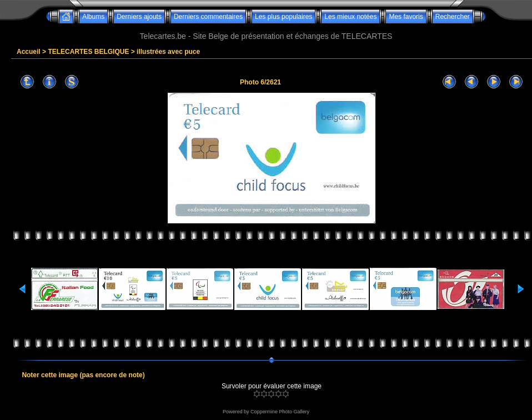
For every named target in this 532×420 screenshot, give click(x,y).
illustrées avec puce (168, 52)
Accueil (29, 52)
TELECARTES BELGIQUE (88, 52)
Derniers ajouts (139, 17)
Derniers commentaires (208, 17)
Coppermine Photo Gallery (280, 412)
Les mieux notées (350, 17)
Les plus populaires (283, 17)
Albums (93, 17)
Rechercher (453, 17)
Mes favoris (406, 17)
